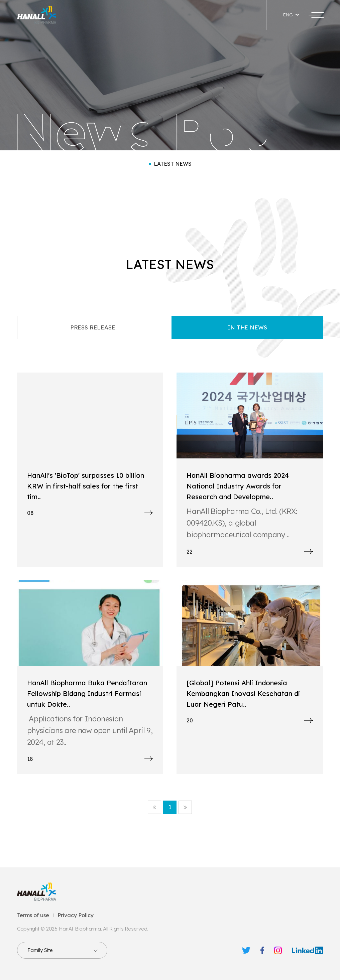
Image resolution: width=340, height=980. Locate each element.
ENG (288, 15)
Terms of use (33, 915)
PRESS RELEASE (93, 327)
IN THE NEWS (247, 327)
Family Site (40, 950)
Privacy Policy (76, 915)
